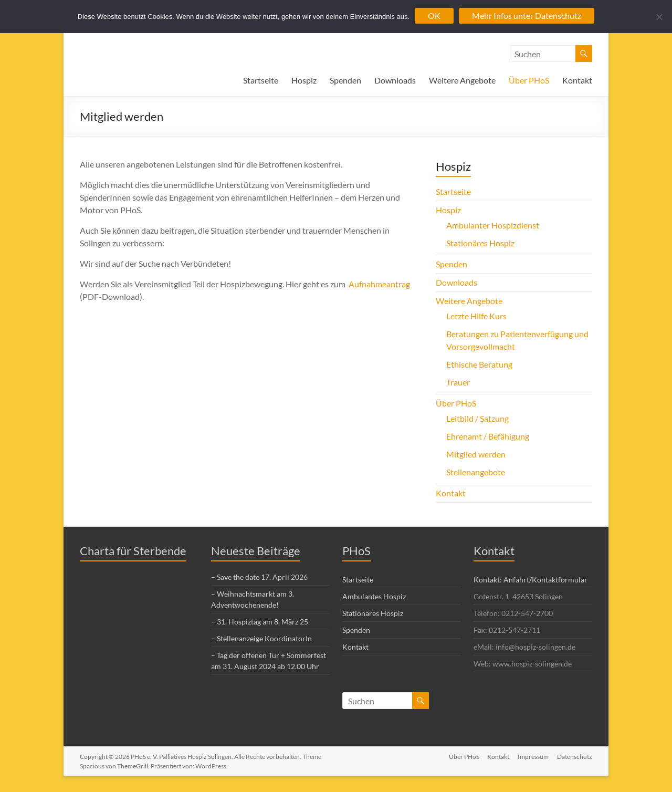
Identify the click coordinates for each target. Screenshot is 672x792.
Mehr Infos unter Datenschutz (527, 15)
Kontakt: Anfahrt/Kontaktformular (531, 580)
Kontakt (577, 80)
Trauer (458, 382)
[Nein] (659, 17)
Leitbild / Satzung (477, 418)
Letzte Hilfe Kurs (476, 316)
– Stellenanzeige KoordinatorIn (261, 638)
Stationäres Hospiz (480, 243)
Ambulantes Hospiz (374, 596)
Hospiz (304, 80)
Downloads (395, 80)
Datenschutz (575, 757)
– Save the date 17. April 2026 (259, 577)
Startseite (261, 80)
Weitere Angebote (462, 80)
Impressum (533, 757)
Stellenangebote (476, 472)
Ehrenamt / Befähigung (488, 436)
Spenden (345, 80)
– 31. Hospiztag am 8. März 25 (260, 622)
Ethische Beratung (479, 364)
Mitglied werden (476, 454)
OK (434, 15)
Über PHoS (529, 80)
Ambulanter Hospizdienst (493, 225)
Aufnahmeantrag (379, 284)
